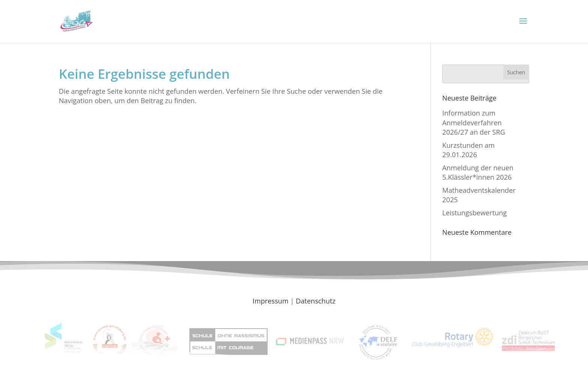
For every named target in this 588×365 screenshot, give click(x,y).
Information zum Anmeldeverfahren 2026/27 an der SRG (474, 122)
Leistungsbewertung (474, 213)
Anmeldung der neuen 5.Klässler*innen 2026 (478, 172)
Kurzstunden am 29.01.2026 (468, 150)
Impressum (270, 301)
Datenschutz (316, 301)
